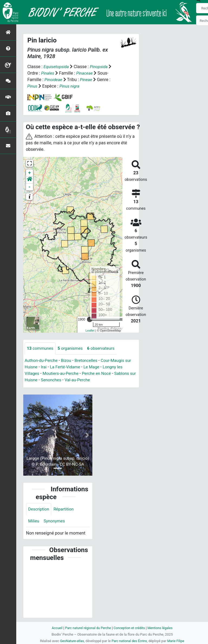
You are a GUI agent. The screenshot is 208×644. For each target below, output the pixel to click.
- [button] (30, 187)
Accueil (55, 628)
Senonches (59, 380)
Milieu (34, 522)
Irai (44, 367)
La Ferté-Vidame (66, 367)
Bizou (68, 361)
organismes (72, 348)
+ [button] (30, 173)
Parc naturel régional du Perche (87, 628)
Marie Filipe (177, 641)
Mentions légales (162, 628)
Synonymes (55, 522)
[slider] (90, 319)
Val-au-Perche (87, 380)
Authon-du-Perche (42, 361)
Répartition (65, 510)
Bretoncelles (89, 361)
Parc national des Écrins (130, 641)
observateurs (104, 348)
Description (39, 510)
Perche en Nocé (99, 374)
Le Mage (94, 367)
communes (41, 348)
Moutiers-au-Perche (62, 374)
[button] (30, 180)
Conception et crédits (130, 628)
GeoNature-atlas (71, 641)
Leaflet (90, 331)
